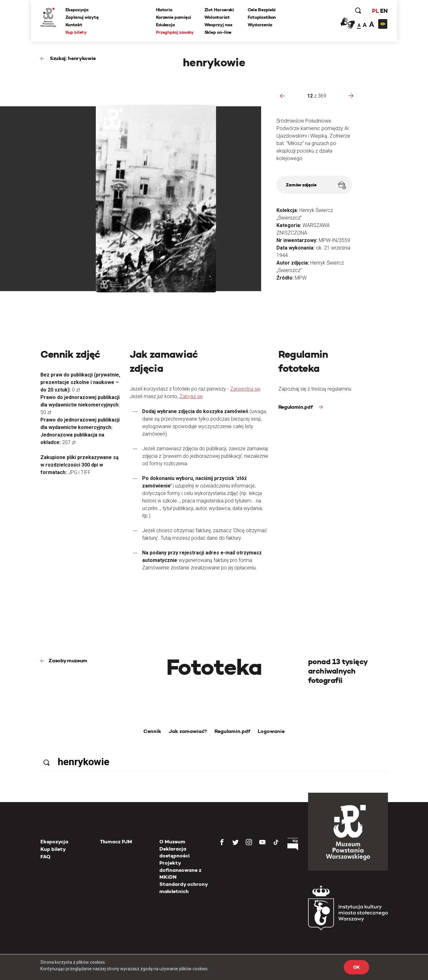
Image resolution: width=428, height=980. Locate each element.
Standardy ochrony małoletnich (183, 888)
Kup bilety (76, 32)
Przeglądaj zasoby (175, 32)
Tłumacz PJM (116, 842)
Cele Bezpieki (262, 10)
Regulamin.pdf (296, 407)
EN (384, 11)
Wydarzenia (260, 25)
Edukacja (165, 25)
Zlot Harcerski (219, 10)
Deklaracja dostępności (175, 852)
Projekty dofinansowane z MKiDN (180, 870)
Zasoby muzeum (68, 661)
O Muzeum (172, 842)
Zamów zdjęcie (316, 185)
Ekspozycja (77, 10)
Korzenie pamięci (174, 17)
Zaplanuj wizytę (82, 17)
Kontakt (74, 25)
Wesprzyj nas (218, 25)
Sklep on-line (218, 32)
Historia (164, 10)
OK (356, 967)
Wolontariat (217, 17)
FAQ (45, 857)
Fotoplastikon (262, 17)
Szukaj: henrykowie (72, 58)
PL (375, 11)
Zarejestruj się (245, 389)
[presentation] (282, 96)
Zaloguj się (191, 396)
